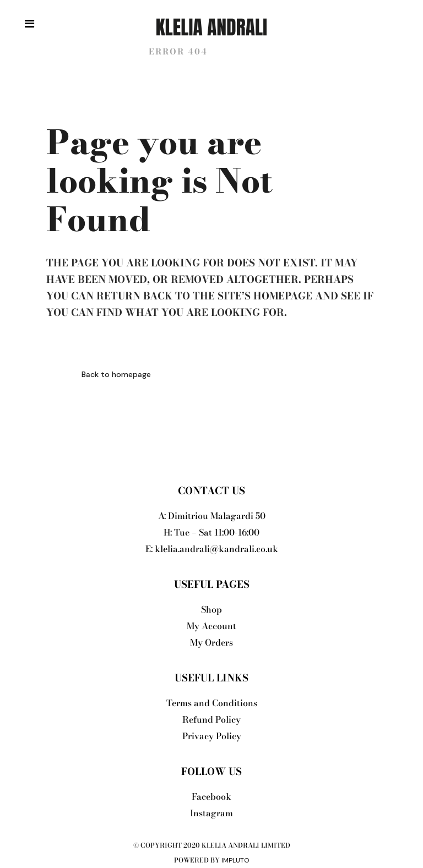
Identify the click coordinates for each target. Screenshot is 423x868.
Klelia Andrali (91, 51)
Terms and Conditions (212, 703)
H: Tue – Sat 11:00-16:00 (211, 532)
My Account (211, 626)
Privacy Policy (212, 736)
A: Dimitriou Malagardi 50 (212, 516)
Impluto (235, 860)
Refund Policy (211, 719)
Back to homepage (116, 374)
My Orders (211, 642)
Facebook (211, 796)
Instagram (211, 813)
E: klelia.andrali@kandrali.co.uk (212, 549)
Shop (211, 609)
